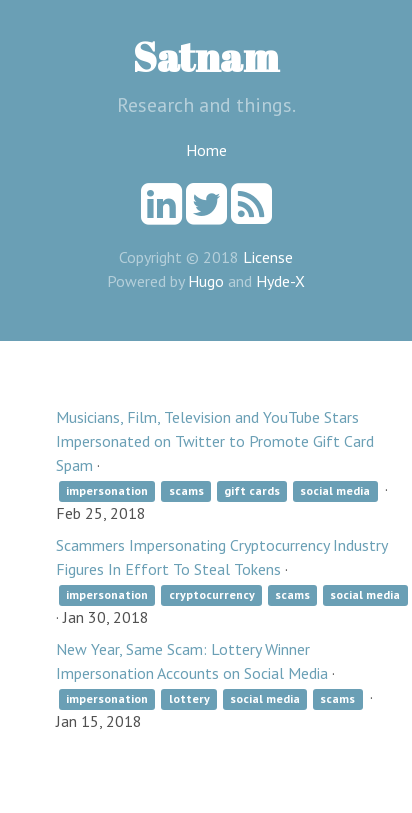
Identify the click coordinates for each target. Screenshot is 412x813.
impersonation (107, 490)
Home (206, 150)
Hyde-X (280, 281)
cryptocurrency (212, 594)
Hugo (206, 281)
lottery (189, 698)
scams (186, 490)
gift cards (252, 490)
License (268, 257)
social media (335, 490)
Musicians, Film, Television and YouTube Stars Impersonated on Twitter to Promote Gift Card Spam (215, 441)
